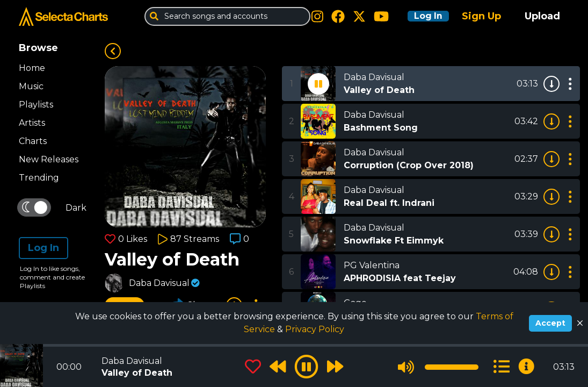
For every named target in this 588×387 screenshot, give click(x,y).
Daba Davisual (159, 283)
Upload (542, 16)
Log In (423, 16)
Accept (550, 323)
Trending (39, 178)
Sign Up (481, 16)
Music (31, 86)
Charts (33, 141)
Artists (32, 123)
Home (32, 68)
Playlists (36, 105)
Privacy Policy (315, 329)
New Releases (49, 159)
